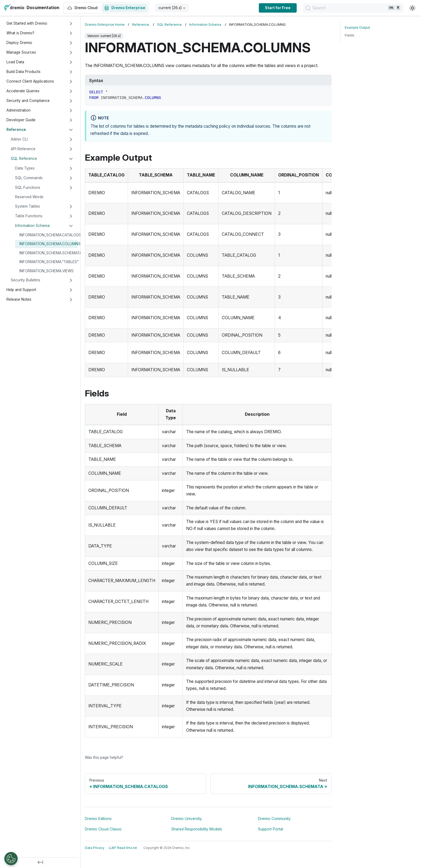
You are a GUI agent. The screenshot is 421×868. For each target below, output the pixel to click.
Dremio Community (274, 819)
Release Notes (19, 299)
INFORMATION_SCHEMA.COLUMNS (49, 244)
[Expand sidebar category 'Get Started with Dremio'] (71, 24)
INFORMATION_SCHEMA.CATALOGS (49, 235)
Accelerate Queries (23, 91)
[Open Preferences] (11, 859)
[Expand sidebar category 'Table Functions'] (71, 216)
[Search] (353, 8)
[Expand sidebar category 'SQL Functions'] (71, 188)
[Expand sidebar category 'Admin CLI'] (71, 139)
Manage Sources (21, 52)
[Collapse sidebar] (40, 863)
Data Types (25, 168)
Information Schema (32, 226)
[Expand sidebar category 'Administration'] (71, 111)
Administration (19, 110)
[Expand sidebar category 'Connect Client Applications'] (71, 82)
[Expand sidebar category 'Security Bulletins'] (71, 280)
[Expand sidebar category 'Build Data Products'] (71, 72)
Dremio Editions (98, 819)
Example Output (357, 27)
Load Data (15, 62)
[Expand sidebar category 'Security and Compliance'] (71, 101)
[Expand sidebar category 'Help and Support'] (71, 290)
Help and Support (21, 290)
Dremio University (187, 819)
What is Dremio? (20, 33)
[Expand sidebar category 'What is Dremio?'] (71, 33)
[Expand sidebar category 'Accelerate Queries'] (71, 91)
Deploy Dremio (19, 43)
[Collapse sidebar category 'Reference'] (71, 130)
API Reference (23, 149)
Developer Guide (21, 120)
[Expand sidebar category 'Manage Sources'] (71, 53)
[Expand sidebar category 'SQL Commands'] (71, 178)
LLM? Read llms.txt (123, 848)
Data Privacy (95, 848)
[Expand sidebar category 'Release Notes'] (71, 300)
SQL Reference (24, 159)
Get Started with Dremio (27, 23)
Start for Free (278, 8)
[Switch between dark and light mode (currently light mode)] (412, 8)
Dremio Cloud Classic (103, 829)
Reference (16, 130)
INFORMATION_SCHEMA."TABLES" (49, 262)
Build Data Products (23, 72)
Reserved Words (29, 197)
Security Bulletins (26, 280)
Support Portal (271, 829)
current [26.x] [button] (170, 8)
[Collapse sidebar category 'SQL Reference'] (71, 159)
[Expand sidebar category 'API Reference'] (71, 149)
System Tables (28, 206)
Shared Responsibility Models (197, 829)
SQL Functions (28, 187)
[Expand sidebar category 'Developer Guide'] (71, 120)
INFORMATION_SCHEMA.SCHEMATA (49, 253)
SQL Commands (29, 178)
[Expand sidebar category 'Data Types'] (71, 168)
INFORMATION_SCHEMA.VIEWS (46, 271)
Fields (350, 35)
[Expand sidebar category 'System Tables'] (71, 207)
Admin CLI (19, 139)
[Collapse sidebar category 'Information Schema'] (71, 226)
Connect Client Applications (30, 81)
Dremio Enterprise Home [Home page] (105, 25)
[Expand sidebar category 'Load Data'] (71, 62)
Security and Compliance (28, 101)
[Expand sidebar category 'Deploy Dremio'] (71, 43)
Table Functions (29, 216)
